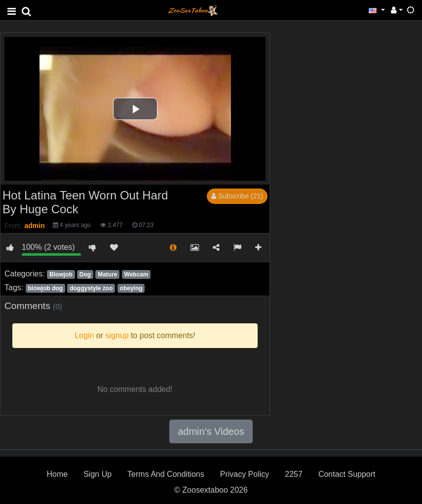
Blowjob (61, 274)
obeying (131, 288)
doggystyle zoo (91, 288)
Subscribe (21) (237, 196)
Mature (107, 274)
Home (57, 474)
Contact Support (347, 474)
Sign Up (97, 474)
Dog (85, 274)
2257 (294, 474)
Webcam (136, 274)
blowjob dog (45, 288)
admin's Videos (211, 431)
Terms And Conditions (166, 474)
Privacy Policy (245, 474)
